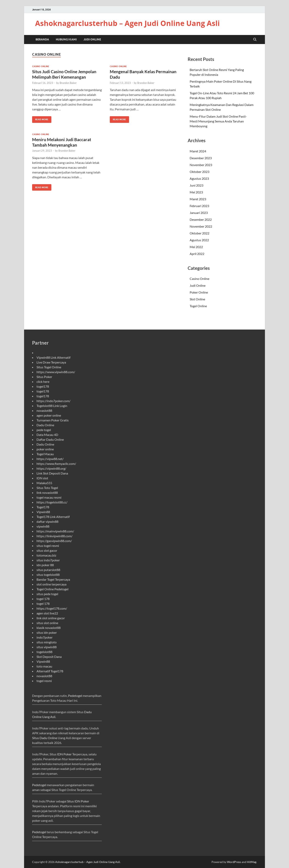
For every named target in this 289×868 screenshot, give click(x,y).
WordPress (234, 862)
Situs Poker (44, 377)
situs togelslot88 (48, 575)
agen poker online (49, 415)
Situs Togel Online (49, 367)
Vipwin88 (43, 512)
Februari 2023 (199, 206)
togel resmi (44, 681)
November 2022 (201, 226)
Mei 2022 (196, 247)
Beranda (42, 39)
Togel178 (43, 507)
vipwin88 (43, 526)
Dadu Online (45, 425)
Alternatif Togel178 (50, 671)
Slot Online (197, 299)
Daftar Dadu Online (50, 439)
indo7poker (45, 637)
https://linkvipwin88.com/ (54, 536)
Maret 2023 (198, 199)
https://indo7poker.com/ (53, 401)
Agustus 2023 (199, 178)
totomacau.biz (46, 555)
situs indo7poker (48, 560)
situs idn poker (47, 632)
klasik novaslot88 (49, 628)
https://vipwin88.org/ (51, 468)
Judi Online (92, 39)
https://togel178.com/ (52, 608)
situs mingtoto (47, 642)
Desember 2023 (201, 158)
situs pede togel (47, 594)
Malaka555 (44, 483)
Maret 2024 (198, 151)
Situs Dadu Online (45, 738)
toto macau (44, 666)
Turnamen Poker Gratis (53, 420)
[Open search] (255, 40)
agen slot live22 (47, 613)
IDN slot (42, 478)
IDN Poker (64, 754)
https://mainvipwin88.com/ (55, 531)
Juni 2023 (196, 185)
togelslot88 (44, 652)
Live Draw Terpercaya (51, 362)
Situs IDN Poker (78, 801)
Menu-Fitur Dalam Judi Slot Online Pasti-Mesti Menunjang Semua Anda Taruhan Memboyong (218, 121)
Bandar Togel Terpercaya (53, 579)
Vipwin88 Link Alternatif (53, 357)
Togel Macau (45, 454)
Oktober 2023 (199, 172)
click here (43, 382)
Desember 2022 (201, 219)
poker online (45, 449)
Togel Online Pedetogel (52, 589)
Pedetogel (75, 696)
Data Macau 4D (47, 435)
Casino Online (41, 66)
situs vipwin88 (47, 647)
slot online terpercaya (51, 584)
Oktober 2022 (199, 233)
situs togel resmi (48, 546)
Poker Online (199, 292)
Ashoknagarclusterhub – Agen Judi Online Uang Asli (127, 23)
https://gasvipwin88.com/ (54, 541)
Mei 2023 (196, 192)
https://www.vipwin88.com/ (56, 372)
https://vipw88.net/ (50, 459)
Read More (40, 119)
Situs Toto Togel (47, 488)
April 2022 (197, 254)
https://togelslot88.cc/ (52, 502)
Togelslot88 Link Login (52, 406)
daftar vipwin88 (47, 521)
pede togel (44, 430)
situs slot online (47, 623)
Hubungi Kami (66, 39)
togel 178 (43, 599)
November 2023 (201, 165)
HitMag (252, 862)
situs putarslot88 (48, 570)
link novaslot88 (47, 493)
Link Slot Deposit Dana (52, 473)
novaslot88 (44, 410)
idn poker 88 (45, 565)
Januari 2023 (199, 213)
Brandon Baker (68, 83)
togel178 (43, 386)
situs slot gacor (47, 550)
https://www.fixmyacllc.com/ (56, 464)
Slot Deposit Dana (49, 657)
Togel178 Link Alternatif (53, 517)
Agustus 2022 (199, 240)
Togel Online (198, 306)
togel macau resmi (49, 497)
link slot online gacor (51, 618)
